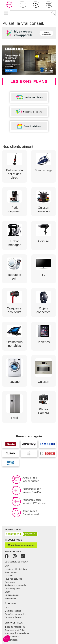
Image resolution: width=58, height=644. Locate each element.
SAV (7, 566)
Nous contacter (12, 595)
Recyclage (10, 582)
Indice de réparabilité (15, 627)
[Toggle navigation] (6, 13)
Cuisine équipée (12, 589)
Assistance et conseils (15, 585)
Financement (11, 572)
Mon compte (11, 598)
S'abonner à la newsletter (17, 633)
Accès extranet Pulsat (15, 630)
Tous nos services (13, 579)
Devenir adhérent (13, 617)
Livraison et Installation (16, 569)
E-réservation (11, 640)
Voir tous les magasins (21, 545)
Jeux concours (12, 637)
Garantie (9, 576)
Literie (8, 592)
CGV (7, 608)
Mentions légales (13, 611)
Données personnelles (15, 614)
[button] (23, 5)
